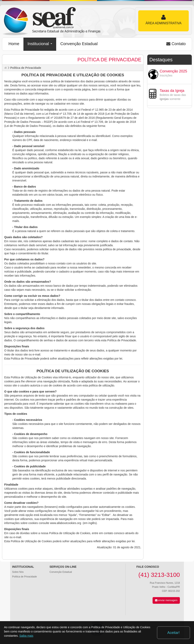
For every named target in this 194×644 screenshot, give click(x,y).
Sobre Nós (18, 572)
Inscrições (166, 75)
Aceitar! (173, 633)
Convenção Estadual (79, 44)
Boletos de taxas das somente (173, 97)
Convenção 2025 (173, 71)
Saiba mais (26, 636)
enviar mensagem (166, 600)
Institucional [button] (40, 44)
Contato (176, 44)
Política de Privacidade (24, 577)
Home (14, 44)
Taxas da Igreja (172, 91)
